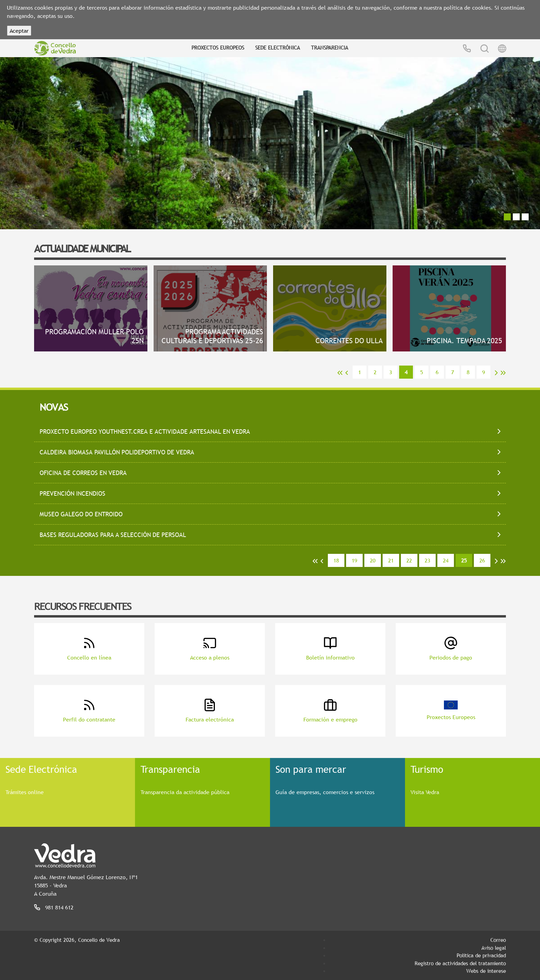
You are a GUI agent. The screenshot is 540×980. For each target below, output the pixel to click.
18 (336, 560)
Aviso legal (494, 948)
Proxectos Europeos (218, 48)
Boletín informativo (330, 649)
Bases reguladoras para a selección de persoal (113, 535)
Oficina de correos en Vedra (83, 473)
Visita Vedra (425, 792)
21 (391, 560)
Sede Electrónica (278, 48)
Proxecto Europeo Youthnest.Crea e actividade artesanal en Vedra (145, 431)
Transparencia (330, 48)
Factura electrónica (210, 711)
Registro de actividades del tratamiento (460, 963)
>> (503, 373)
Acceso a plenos (210, 649)
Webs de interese (486, 971)
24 (446, 560)
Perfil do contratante (89, 711)
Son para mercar (311, 769)
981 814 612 (59, 907)
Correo (498, 940)
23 (427, 560)
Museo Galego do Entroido (81, 514)
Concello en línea (89, 649)
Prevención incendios (72, 493)
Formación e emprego (330, 711)
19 (354, 560)
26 (482, 560)
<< (340, 373)
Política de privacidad (481, 955)
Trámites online (25, 792)
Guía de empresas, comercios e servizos (325, 792)
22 (409, 560)
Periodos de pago (451, 649)
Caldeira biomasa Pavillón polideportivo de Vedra (117, 452)
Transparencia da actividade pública (185, 792)
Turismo (427, 769)
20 (373, 560)
